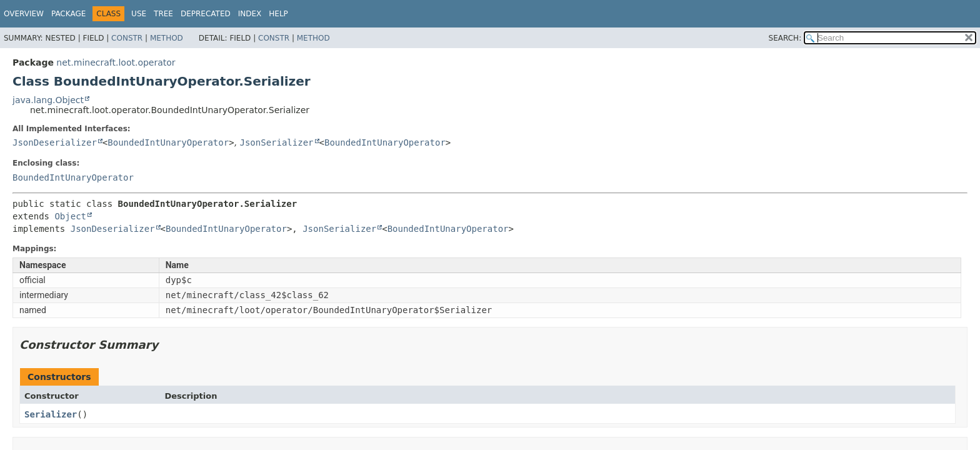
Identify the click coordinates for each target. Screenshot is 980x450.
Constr (127, 38)
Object (70, 216)
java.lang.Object (48, 100)
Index (250, 14)
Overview (24, 14)
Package (68, 14)
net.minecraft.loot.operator (116, 62)
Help (278, 14)
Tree (163, 14)
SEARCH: (785, 38)
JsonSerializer (277, 142)
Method (167, 38)
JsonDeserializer (55, 142)
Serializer (51, 414)
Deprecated (206, 14)
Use (139, 14)
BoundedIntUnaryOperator (168, 142)
